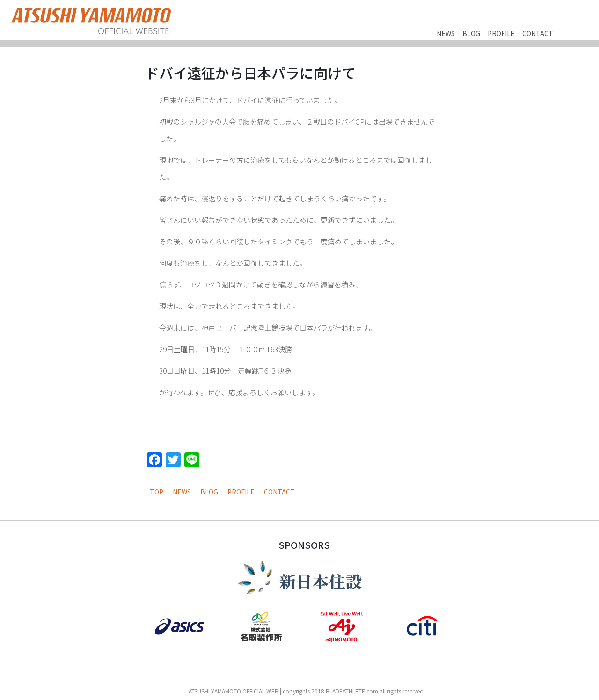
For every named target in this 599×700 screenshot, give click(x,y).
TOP (157, 492)
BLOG (471, 33)
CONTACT (538, 33)
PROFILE (501, 33)
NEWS (446, 33)
